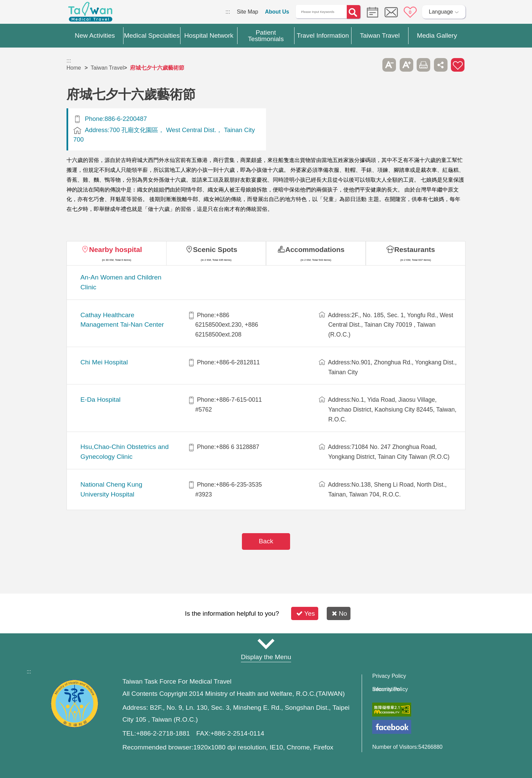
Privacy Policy (389, 676)
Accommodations (315, 249)
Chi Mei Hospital (104, 362)
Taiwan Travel (107, 68)
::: (228, 12)
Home (74, 68)
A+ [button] (406, 65)
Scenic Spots (215, 249)
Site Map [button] (266, 644)
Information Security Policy (390, 689)
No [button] (339, 613)
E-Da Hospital (100, 400)
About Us (277, 12)
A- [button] (389, 65)
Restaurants (415, 249)
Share (441, 65)
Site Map (248, 12)
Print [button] (423, 65)
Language (441, 12)
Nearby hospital (115, 249)
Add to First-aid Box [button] (458, 65)
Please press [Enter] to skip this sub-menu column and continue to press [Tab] (372, 65)
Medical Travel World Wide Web (90, 14)
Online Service (391, 12)
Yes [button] (306, 613)
